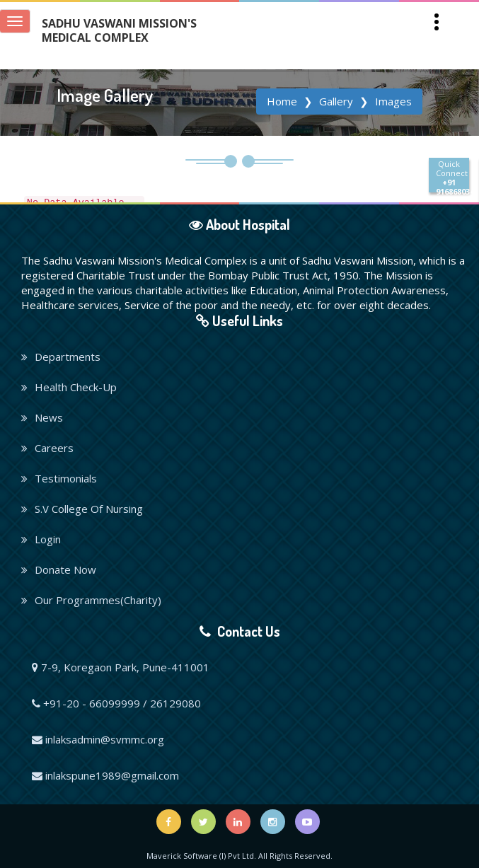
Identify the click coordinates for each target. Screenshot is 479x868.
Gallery (336, 101)
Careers (47, 448)
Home (282, 101)
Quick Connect (452, 175)
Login (41, 539)
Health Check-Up (69, 387)
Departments (61, 357)
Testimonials (59, 478)
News (42, 417)
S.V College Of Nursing (82, 509)
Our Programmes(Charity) (91, 600)
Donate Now (59, 569)
